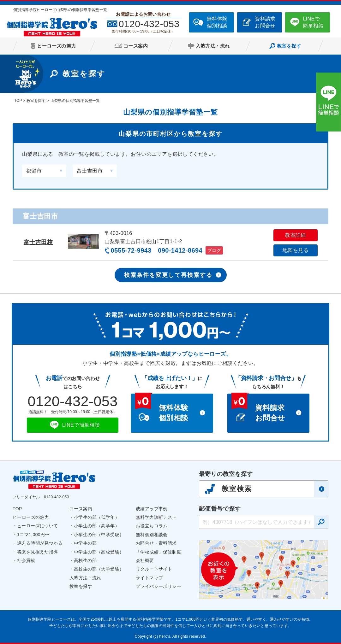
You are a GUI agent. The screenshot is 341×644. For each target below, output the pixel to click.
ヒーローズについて (38, 526)
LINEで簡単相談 (313, 22)
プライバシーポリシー (159, 586)
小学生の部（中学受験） (99, 535)
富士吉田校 (38, 242)
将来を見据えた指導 (38, 552)
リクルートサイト (154, 569)
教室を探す (81, 586)
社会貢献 (26, 560)
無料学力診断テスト (156, 517)
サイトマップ (149, 578)
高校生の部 (85, 560)
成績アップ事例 (152, 509)
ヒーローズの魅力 (31, 517)
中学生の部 (85, 543)
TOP (17, 509)
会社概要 (145, 560)
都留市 (34, 171)
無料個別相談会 (152, 535)
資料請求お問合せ (265, 22)
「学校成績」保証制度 (159, 552)
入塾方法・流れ (85, 578)
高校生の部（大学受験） (99, 569)
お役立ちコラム (152, 526)
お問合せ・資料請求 (156, 543)
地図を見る (296, 250)
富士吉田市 (90, 171)
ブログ (214, 250)
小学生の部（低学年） (97, 517)
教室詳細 (296, 235)
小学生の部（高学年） (97, 526)
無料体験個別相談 (217, 22)
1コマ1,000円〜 (33, 535)
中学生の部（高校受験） (99, 552)
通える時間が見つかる (40, 543)
